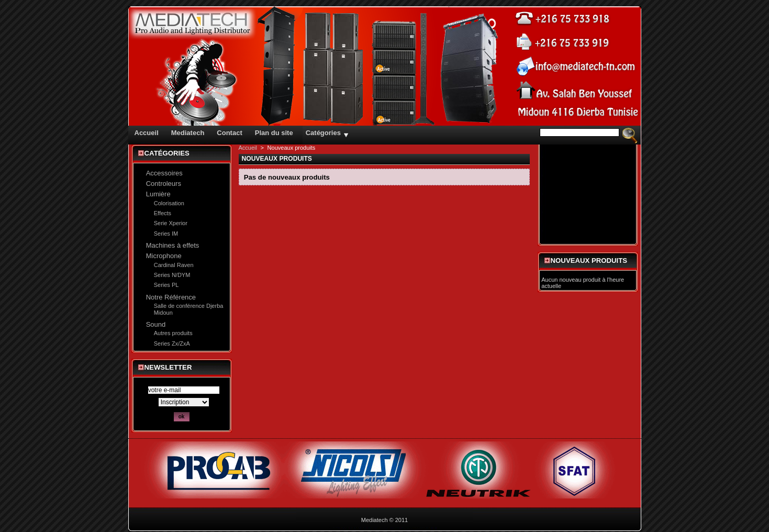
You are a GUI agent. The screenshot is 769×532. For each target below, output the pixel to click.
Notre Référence (171, 297)
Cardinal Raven (174, 265)
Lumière (158, 194)
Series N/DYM (172, 275)
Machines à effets (173, 245)
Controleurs (164, 184)
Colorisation (169, 203)
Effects (163, 213)
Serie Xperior (171, 223)
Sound (156, 324)
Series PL (166, 285)
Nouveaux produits (589, 261)
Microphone (164, 256)
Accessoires (164, 173)
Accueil (248, 148)
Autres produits (173, 333)
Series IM (166, 234)
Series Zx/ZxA (172, 343)
